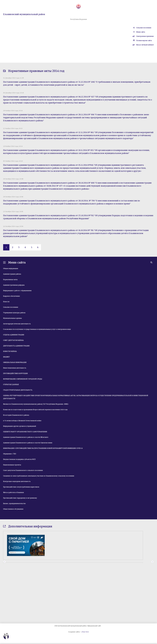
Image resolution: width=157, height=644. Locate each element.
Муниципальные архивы (12, 318)
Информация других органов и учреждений (20, 426)
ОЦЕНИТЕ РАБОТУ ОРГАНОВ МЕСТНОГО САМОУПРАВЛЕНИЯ (25, 432)
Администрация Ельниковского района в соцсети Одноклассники (28, 443)
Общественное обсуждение (13, 509)
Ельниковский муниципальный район (24, 14)
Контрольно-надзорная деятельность (17, 481)
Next (152, 562)
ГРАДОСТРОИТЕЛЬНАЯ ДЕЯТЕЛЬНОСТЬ (18, 390)
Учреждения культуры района (14, 313)
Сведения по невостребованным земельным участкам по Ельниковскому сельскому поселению (39, 476)
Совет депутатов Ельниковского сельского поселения (23, 470)
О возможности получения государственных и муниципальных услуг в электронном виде (37, 329)
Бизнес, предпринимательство (14, 504)
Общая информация (11, 269)
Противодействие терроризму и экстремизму (20, 498)
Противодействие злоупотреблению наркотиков (21, 487)
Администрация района (12, 274)
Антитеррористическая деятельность (17, 324)
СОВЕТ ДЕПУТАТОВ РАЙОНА (13, 340)
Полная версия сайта (144, 41)
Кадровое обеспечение (11, 296)
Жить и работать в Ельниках (14, 492)
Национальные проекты (12, 465)
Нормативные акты (10, 280)
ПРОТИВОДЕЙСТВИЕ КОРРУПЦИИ (15, 373)
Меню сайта (141, 32)
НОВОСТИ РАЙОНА (10, 351)
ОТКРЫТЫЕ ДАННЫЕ (11, 385)
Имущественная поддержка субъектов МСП (19, 459)
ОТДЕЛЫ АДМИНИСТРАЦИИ (14, 335)
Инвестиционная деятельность (15, 368)
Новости (6, 302)
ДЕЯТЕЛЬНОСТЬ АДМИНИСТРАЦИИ (16, 346)
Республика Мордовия (79, 19)
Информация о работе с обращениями (17, 291)
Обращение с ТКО (10, 454)
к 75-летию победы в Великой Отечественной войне (22, 421)
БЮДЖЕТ (6, 357)
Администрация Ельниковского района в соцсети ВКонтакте (26, 437)
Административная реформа (14, 285)
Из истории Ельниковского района (16, 415)
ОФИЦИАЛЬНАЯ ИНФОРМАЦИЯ (15, 362)
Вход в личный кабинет (145, 45)
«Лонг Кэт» (85, 632)
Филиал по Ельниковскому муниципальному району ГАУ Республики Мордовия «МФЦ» (36, 404)
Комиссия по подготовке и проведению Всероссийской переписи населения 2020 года (35, 410)
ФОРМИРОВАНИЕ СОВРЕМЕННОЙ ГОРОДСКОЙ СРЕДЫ (23, 379)
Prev (5, 562)
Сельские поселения (144, 28)
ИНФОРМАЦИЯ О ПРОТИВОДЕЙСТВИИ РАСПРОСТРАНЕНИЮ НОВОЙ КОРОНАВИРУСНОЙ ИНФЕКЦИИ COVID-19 (43, 448)
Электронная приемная (145, 36)
